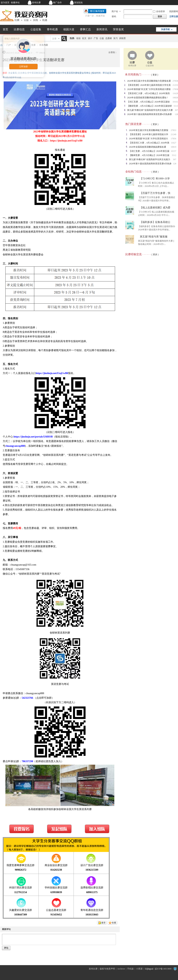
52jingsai (149, 969)
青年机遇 (52, 29)
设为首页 (5, 3)
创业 (78, 38)
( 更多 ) (155, 75)
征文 (84, 38)
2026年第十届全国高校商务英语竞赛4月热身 (150, 164)
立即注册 (174, 17)
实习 (116, 38)
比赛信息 (19, 29)
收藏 (114, 923)
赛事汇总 (85, 29)
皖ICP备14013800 (163, 969)
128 (175, 164)
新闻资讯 (102, 29)
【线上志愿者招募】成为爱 (155, 208)
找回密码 (174, 11)
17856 (173, 139)
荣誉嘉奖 (118, 29)
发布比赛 (36, 3)
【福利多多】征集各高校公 (155, 222)
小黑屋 (139, 969)
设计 (90, 38)
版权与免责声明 (107, 969)
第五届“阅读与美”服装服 (154, 237)
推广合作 (57, 3)
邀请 (103, 923)
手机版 (130, 969)
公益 (102, 38)
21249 (173, 134)
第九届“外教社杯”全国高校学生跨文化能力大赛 (150, 110)
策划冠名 (78, 3)
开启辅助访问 (155, 3)
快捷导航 (165, 29)
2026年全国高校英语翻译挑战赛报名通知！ (148, 98)
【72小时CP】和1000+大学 (155, 179)
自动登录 (159, 11)
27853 (173, 130)
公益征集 (36, 29)
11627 (173, 143)
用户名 (115, 11)
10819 (173, 147)
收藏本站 (15, 3)
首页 (5, 29)
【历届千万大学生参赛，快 (155, 193)
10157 (173, 151)
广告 (96, 38)
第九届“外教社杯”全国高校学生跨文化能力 (150, 159)
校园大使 (69, 29)
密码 (114, 17)
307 (175, 159)
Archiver (121, 969)
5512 (174, 155)
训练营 (122, 38)
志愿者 (109, 38)
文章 (54, 39)
